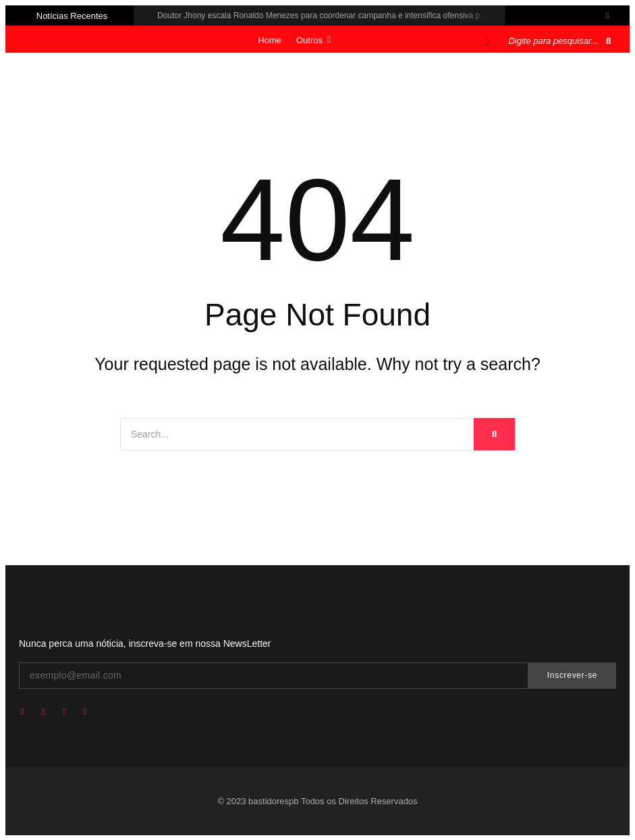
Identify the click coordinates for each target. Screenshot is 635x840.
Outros (313, 40)
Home (270, 40)
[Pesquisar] (554, 41)
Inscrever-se (572, 675)
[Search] (297, 434)
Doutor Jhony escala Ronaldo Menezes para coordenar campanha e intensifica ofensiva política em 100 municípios (364, 16)
